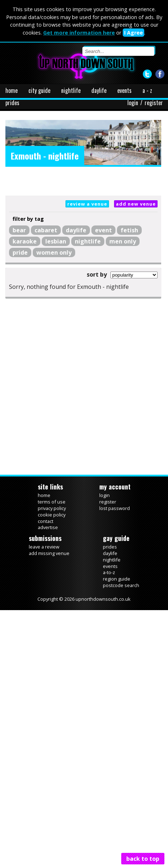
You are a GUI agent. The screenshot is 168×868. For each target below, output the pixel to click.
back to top (143, 859)
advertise (48, 527)
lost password (115, 508)
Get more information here (79, 33)
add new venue (136, 204)
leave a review (44, 547)
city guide (39, 90)
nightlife (71, 90)
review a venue (87, 204)
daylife (99, 90)
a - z (147, 90)
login (133, 103)
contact (46, 521)
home (12, 90)
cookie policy (52, 515)
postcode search (121, 585)
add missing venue (49, 553)
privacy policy (52, 508)
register (154, 103)
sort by (97, 274)
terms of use (52, 502)
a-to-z (109, 572)
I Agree (133, 33)
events (124, 90)
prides (12, 103)
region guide (117, 579)
